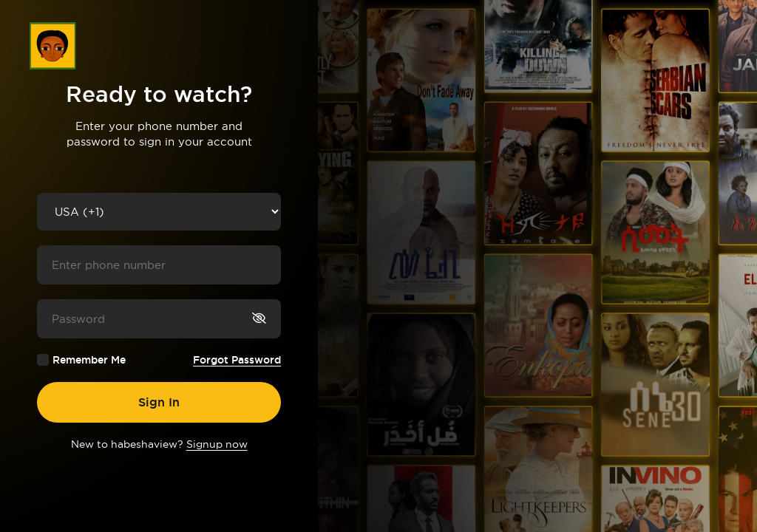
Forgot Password (237, 360)
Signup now (217, 444)
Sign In (159, 402)
